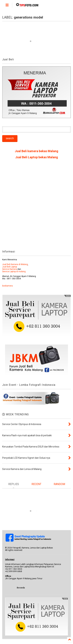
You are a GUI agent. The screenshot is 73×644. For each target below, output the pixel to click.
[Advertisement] (36, 206)
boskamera (7, 286)
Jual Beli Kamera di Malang (15, 264)
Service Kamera (10, 269)
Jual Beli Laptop (10, 267)
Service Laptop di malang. (14, 272)
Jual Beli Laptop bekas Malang (37, 157)
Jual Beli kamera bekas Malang (36, 151)
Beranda (21, 588)
